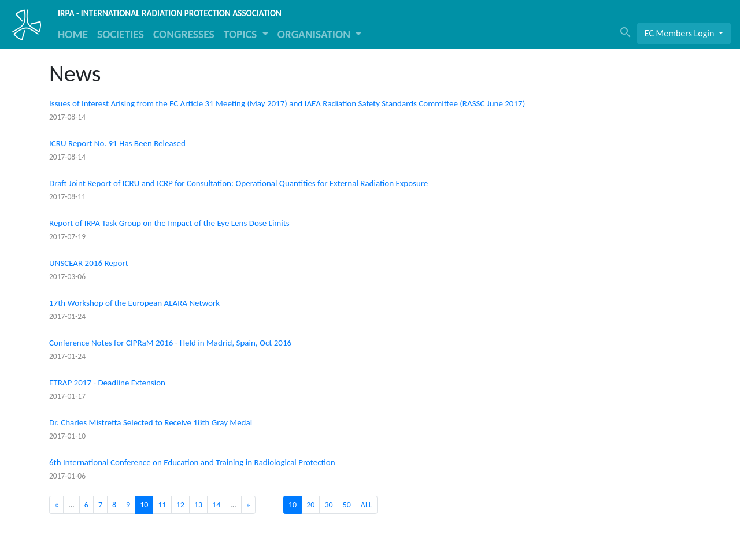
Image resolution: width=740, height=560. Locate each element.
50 (347, 505)
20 (310, 505)
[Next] (248, 505)
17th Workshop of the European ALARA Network (134, 303)
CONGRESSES (184, 34)
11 (162, 505)
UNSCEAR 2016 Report (89, 263)
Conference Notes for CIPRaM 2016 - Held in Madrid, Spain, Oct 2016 (170, 343)
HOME (73, 34)
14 (216, 505)
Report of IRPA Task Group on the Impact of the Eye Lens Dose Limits (169, 223)
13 (198, 505)
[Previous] (56, 505)
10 (293, 505)
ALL (367, 505)
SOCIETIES (121, 34)
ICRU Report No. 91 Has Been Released (117, 143)
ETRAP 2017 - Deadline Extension (107, 383)
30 (328, 505)
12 (180, 505)
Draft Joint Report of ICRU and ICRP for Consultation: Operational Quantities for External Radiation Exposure (238, 183)
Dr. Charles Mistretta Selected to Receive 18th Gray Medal (151, 422)
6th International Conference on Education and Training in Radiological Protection (192, 462)
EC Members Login (680, 33)
